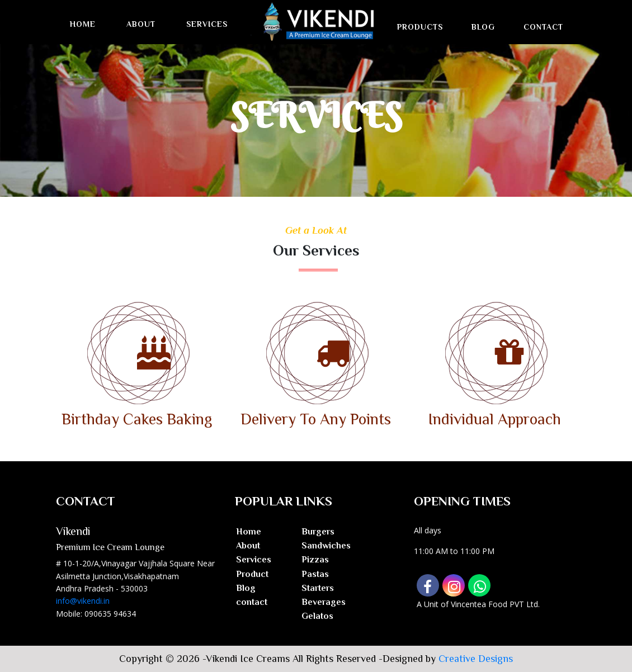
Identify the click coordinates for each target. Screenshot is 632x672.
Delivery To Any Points (316, 419)
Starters (318, 588)
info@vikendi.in (83, 601)
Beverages (324, 602)
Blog (483, 27)
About (141, 24)
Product (252, 574)
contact (252, 602)
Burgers (318, 532)
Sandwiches (326, 546)
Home (83, 24)
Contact (543, 27)
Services (207, 24)
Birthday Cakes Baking (137, 419)
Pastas (315, 574)
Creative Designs (476, 659)
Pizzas (315, 560)
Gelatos (317, 616)
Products (420, 27)
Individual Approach (495, 419)
